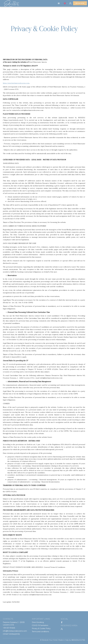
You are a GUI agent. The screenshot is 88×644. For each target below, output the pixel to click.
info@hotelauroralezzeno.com (15, 631)
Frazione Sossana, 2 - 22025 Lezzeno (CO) (14, 624)
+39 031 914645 (9, 628)
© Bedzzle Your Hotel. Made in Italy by (63, 640)
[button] (59, 3)
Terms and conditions (40, 632)
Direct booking (38, 622)
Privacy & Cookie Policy (41, 628)
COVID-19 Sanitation (40, 625)
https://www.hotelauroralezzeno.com (16, 83)
